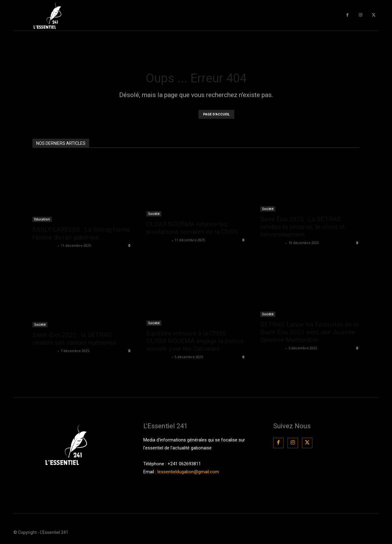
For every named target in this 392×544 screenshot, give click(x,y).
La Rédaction (44, 245)
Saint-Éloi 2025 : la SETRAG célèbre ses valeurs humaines (74, 339)
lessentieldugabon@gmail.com (188, 472)
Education (42, 219)
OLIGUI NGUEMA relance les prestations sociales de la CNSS (192, 228)
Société (154, 214)
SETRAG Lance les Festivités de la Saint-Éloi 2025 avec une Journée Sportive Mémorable (309, 332)
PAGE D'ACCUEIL (216, 114)
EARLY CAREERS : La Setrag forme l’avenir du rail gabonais (81, 233)
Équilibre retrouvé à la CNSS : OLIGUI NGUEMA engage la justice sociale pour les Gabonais (195, 341)
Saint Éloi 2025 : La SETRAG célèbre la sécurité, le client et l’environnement (303, 227)
